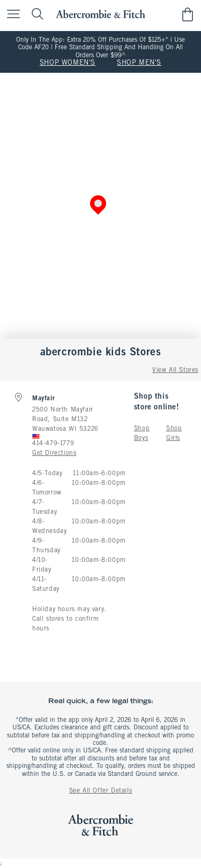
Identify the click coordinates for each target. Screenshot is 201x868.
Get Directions (54, 453)
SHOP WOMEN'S (68, 63)
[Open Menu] (11, 15)
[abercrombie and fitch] (100, 14)
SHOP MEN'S (139, 63)
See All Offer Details (101, 791)
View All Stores (175, 370)
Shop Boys (142, 433)
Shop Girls (174, 433)
